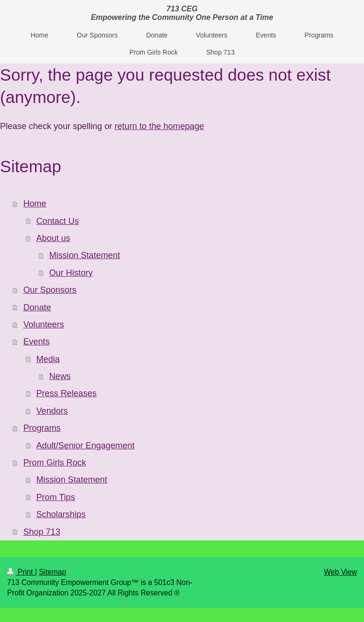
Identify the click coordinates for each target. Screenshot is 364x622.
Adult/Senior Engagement (85, 446)
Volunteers (44, 325)
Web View (340, 572)
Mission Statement (85, 255)
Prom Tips (55, 497)
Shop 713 (42, 532)
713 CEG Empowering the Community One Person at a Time (182, 13)
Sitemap (52, 572)
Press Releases (66, 393)
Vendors (52, 411)
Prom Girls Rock (55, 463)
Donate (37, 307)
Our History (71, 273)
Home (35, 204)
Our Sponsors (50, 290)
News (60, 376)
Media (48, 359)
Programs (42, 428)
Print (21, 572)
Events (36, 342)
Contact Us (57, 221)
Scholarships (61, 514)
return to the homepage (159, 126)
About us (53, 238)
